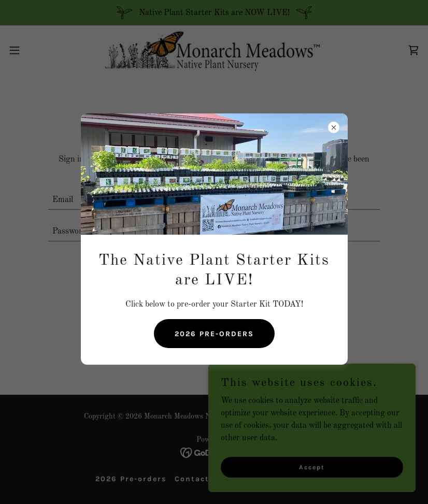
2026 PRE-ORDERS (214, 334)
